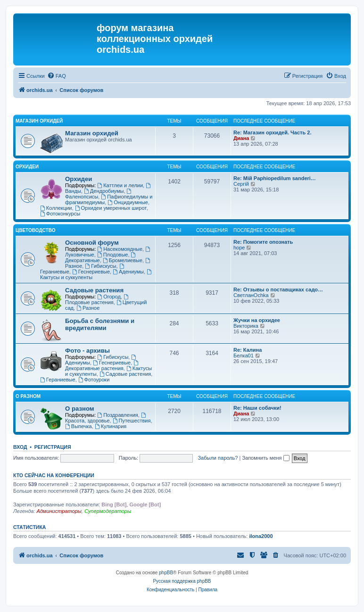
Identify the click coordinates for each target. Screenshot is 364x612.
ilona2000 (261, 536)
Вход (20, 447)
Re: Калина (248, 350)
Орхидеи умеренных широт (111, 208)
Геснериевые (91, 272)
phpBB (166, 573)
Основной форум (92, 243)
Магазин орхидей (39, 121)
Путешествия (132, 421)
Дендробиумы (104, 191)
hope (239, 248)
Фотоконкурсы (60, 214)
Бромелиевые (123, 260)
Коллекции (56, 208)
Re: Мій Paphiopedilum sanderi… (275, 178)
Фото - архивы (87, 351)
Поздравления (118, 415)
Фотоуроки (94, 380)
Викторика (246, 326)
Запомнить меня (265, 458)
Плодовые (113, 255)
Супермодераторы (108, 511)
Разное (88, 308)
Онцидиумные (128, 202)
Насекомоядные (120, 249)
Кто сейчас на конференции (54, 475)
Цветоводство (35, 230)
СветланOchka (251, 295)
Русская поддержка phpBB (182, 581)
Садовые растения (94, 290)
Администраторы (59, 511)
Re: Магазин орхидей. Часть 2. (272, 132)
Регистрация (53, 447)
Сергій (241, 184)
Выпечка (79, 426)
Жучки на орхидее (257, 320)
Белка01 (244, 356)
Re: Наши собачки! (257, 408)
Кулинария (111, 426)
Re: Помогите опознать (263, 242)
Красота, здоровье (106, 418)
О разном (28, 396)
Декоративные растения (102, 366)
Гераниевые (58, 380)
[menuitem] (57, 76)
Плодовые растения (97, 300)
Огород (109, 297)
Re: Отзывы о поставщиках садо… (278, 289)
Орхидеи (27, 167)
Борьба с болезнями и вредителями (100, 324)
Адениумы (128, 272)
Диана (241, 138)
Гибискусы (100, 266)
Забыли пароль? (218, 458)
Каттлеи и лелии (120, 185)
